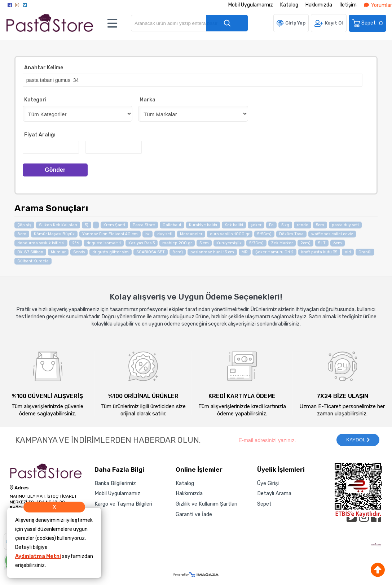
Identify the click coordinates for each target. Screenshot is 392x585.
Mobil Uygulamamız (251, 5)
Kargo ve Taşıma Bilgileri (123, 504)
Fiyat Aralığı (40, 135)
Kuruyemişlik (229, 243)
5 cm (204, 243)
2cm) (305, 243)
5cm (320, 225)
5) (87, 225)
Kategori (35, 100)
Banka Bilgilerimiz (115, 483)
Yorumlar (378, 5)
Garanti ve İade (194, 514)
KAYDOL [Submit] (358, 440)
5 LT (322, 243)
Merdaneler (191, 234)
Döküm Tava (291, 234)
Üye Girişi (268, 483)
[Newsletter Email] (283, 440)
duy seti (165, 234)
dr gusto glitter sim (111, 252)
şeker (256, 225)
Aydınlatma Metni (38, 556)
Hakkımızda (319, 5)
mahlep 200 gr (177, 243)
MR (245, 252)
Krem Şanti (114, 225)
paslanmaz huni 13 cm (212, 252)
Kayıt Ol (334, 23)
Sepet (368, 23)
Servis (79, 252)
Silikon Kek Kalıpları (58, 225)
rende (303, 225)
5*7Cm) (256, 243)
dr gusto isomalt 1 (104, 243)
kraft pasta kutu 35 (319, 252)
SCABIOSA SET (151, 252)
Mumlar (58, 252)
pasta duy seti (345, 225)
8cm (22, 234)
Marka (147, 100)
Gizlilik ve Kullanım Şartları (206, 504)
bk (147, 234)
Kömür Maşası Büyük (54, 234)
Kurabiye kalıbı (203, 225)
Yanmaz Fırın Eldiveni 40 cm (110, 234)
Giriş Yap (295, 23)
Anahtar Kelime (44, 68)
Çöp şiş (24, 225)
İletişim (348, 5)
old (348, 252)
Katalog (289, 5)
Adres (19, 488)
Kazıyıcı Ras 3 (142, 243)
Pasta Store (144, 225)
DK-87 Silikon (30, 252)
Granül (365, 252)
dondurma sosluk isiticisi (41, 243)
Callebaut (172, 225)
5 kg (285, 225)
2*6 (76, 243)
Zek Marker (282, 243)
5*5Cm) (264, 234)
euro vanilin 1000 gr (230, 234)
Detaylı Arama (274, 493)
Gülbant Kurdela (33, 261)
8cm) (178, 252)
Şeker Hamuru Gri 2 (274, 252)
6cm (338, 243)
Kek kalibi (234, 225)
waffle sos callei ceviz (332, 234)
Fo (271, 225)
